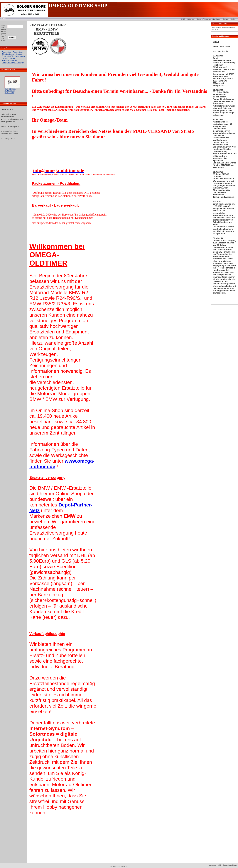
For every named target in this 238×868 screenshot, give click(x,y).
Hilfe (184, 19)
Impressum (212, 865)
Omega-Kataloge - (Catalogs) (13, 63)
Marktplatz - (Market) (10, 60)
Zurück (233, 19)
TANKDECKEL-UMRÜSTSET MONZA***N (10, 91)
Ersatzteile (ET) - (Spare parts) (13, 56)
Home (199, 19)
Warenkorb (207, 19)
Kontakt (225, 19)
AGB (219, 865)
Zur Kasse (217, 19)
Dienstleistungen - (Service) (12, 54)
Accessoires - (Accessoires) (12, 52)
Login (3, 18)
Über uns (191, 19)
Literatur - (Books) (9, 58)
